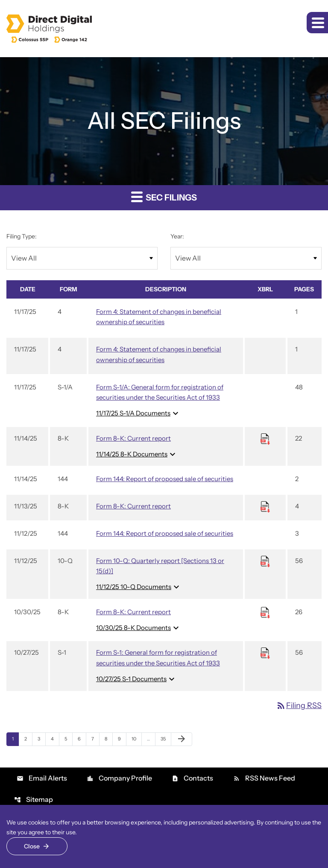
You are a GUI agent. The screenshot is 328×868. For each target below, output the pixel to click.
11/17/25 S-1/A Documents (138, 413)
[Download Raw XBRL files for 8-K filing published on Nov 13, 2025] (265, 507)
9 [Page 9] (122, 739)
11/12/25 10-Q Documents (139, 587)
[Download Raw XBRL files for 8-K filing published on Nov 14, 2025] (265, 438)
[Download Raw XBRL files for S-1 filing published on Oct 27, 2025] (265, 653)
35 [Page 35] (166, 739)
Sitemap (34, 799)
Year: (177, 236)
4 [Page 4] (55, 739)
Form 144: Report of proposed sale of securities (165, 479)
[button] (317, 23)
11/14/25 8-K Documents (137, 454)
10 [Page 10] (136, 739)
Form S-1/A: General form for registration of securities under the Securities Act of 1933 (160, 392)
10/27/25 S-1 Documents (136, 679)
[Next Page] (182, 739)
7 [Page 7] (95, 739)
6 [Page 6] (82, 739)
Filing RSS (299, 705)
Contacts (192, 778)
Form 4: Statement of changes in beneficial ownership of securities (159, 317)
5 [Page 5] (68, 739)
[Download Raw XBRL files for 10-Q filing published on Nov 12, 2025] (265, 561)
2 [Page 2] (28, 739)
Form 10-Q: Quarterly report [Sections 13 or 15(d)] (160, 566)
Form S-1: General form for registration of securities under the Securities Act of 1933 (158, 658)
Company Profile (119, 778)
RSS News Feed (264, 778)
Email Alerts (42, 778)
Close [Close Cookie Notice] (32, 846)
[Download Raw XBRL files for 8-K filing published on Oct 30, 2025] (265, 612)
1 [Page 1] (15, 739)
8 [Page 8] (108, 739)
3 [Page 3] (41, 739)
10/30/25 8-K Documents (139, 628)
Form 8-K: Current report (133, 438)
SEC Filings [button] (164, 196)
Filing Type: (22, 236)
